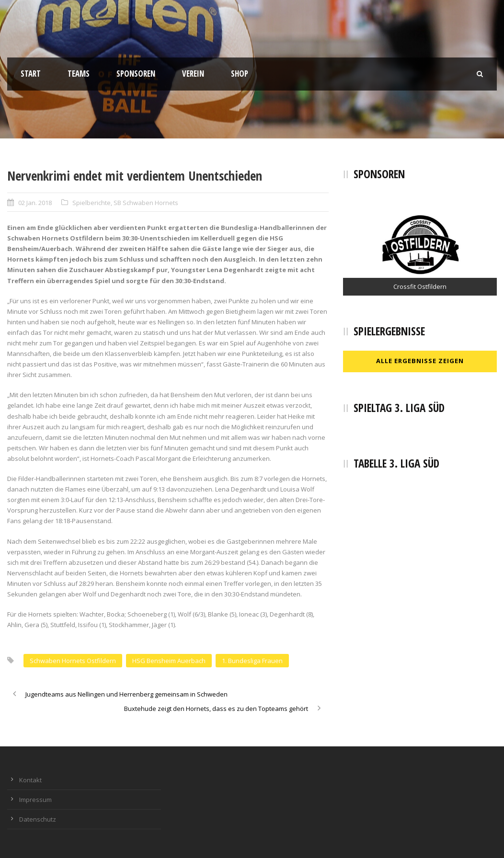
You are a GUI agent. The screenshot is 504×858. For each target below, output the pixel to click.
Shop (240, 74)
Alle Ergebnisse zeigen (420, 361)
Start (31, 74)
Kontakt (30, 780)
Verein (193, 74)
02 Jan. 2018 (35, 203)
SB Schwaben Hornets (146, 203)
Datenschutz (38, 819)
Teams (79, 74)
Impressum (35, 800)
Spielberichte (92, 203)
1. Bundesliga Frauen (252, 661)
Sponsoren (136, 74)
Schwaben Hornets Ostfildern (73, 661)
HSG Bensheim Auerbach (169, 661)
